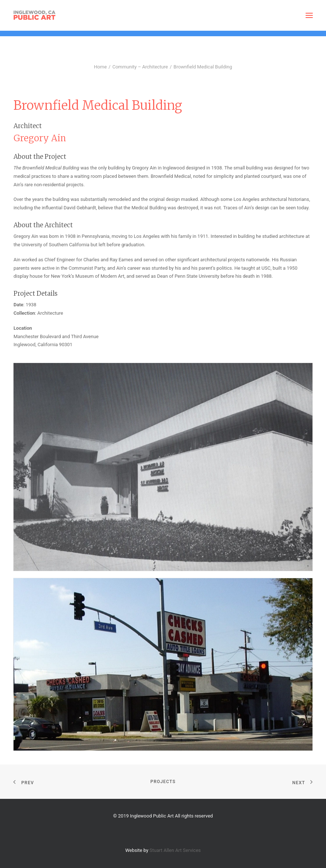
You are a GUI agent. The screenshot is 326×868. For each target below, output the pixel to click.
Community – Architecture (140, 67)
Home (100, 67)
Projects (163, 782)
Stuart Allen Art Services (175, 850)
